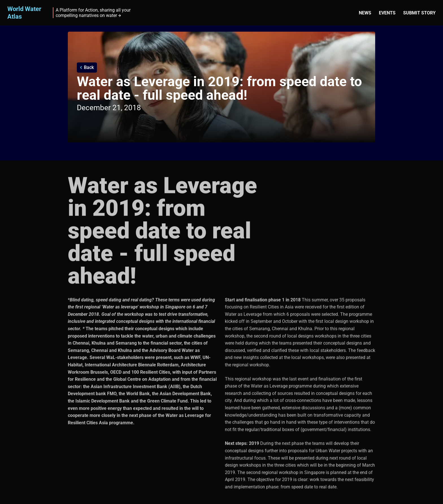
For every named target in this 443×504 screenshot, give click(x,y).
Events (387, 13)
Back (89, 67)
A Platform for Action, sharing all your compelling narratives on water (93, 13)
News (365, 13)
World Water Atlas (24, 13)
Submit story (419, 13)
